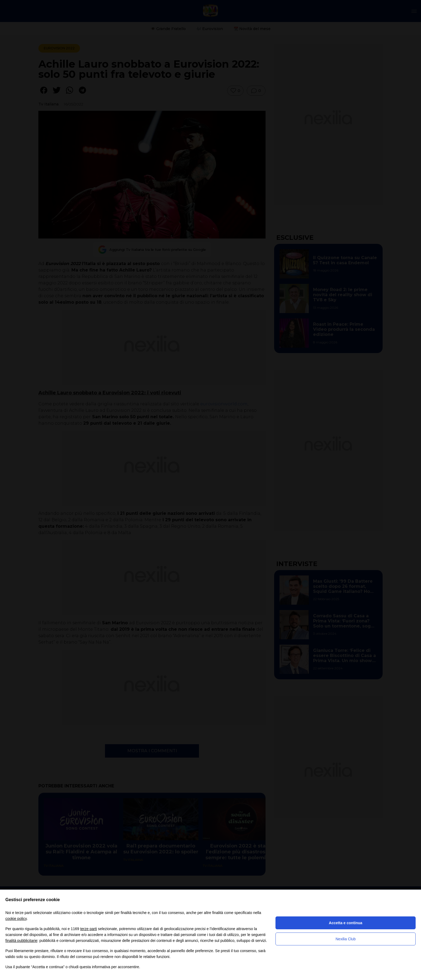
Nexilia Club (346, 939)
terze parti (89, 929)
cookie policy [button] (16, 919)
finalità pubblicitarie (21, 941)
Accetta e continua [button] (346, 923)
